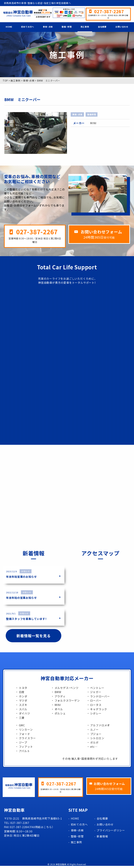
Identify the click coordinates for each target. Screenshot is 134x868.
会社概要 (102, 27)
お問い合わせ (122, 27)
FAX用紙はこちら (41, 829)
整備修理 (92, 114)
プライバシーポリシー (111, 833)
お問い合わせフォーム (101, 232)
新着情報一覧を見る (34, 638)
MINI (93, 123)
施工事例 (85, 27)
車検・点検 (48, 27)
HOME (9, 27)
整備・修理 (67, 27)
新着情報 (102, 838)
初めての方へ (28, 27)
